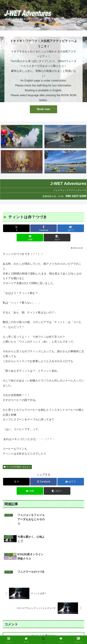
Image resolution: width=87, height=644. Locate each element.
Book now (43, 109)
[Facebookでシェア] (43, 228)
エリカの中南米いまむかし (17, 467)
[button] (57, 238)
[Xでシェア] (16, 228)
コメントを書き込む (44, 605)
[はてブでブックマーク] (71, 228)
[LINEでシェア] (30, 238)
